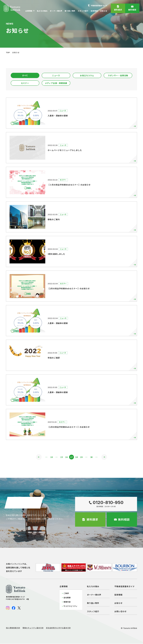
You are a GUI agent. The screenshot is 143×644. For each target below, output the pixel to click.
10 (51, 457)
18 (77, 457)
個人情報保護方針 (13, 628)
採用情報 (118, 595)
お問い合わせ (120, 612)
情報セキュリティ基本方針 (33, 628)
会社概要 (67, 598)
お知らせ (118, 603)
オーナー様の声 (94, 595)
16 (66, 457)
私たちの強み (93, 587)
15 (61, 457)
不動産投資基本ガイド (125, 587)
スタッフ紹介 (93, 612)
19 (82, 457)
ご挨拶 (66, 593)
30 (92, 457)
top (8, 52)
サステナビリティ (71, 606)
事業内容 (67, 602)
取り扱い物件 (93, 603)
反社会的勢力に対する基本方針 (58, 628)
